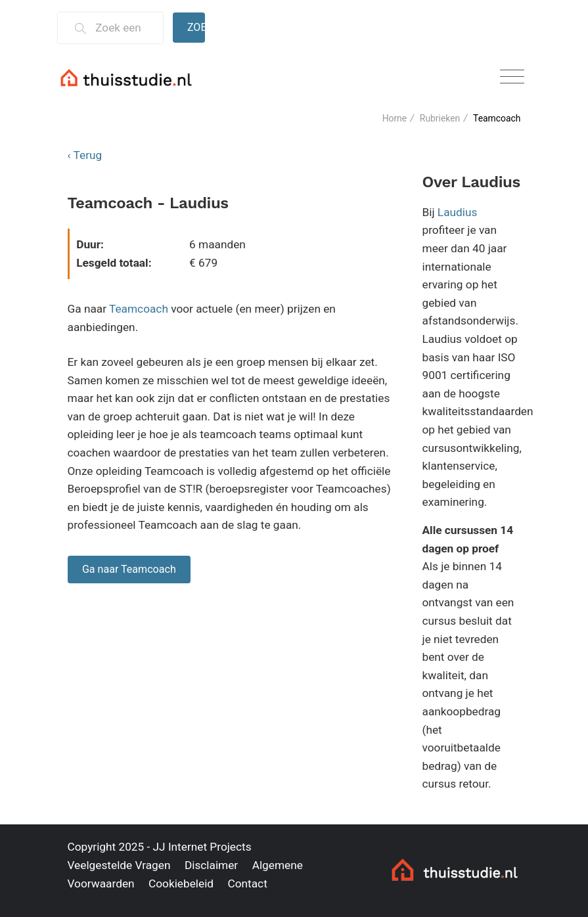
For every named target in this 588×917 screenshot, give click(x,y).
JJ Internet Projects (202, 847)
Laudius (458, 212)
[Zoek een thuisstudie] (123, 28)
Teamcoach (139, 309)
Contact (247, 883)
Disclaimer (211, 865)
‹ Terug (85, 155)
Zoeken (196, 27)
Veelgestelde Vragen (119, 865)
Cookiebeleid (181, 883)
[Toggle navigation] (512, 77)
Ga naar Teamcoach (129, 569)
